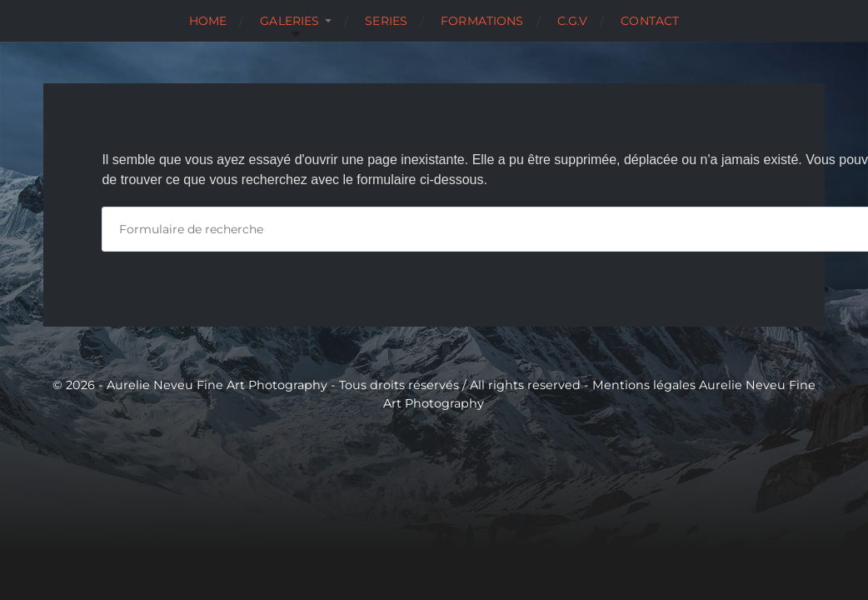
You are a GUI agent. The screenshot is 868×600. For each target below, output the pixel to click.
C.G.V (573, 21)
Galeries (289, 21)
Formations (482, 21)
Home (208, 21)
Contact (650, 21)
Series (386, 21)
